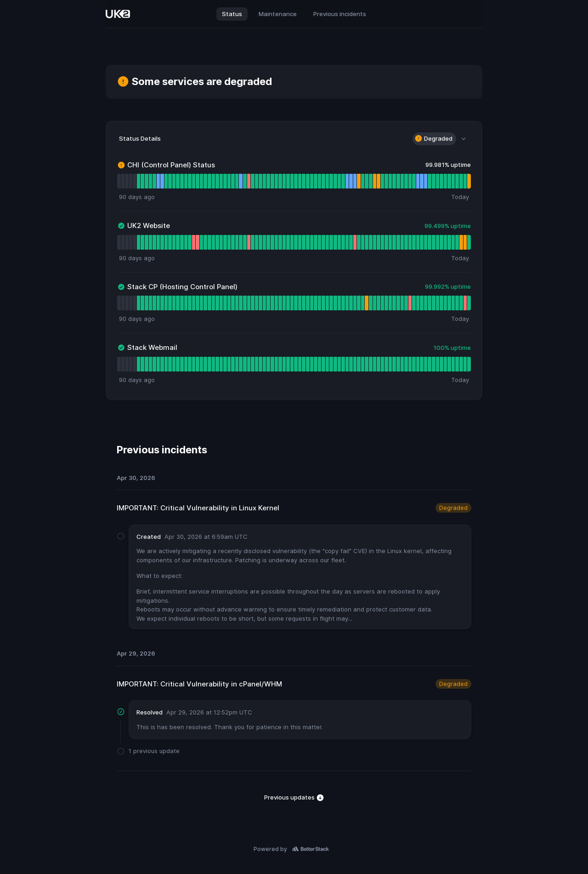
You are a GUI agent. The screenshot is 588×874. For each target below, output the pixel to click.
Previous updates (294, 798)
